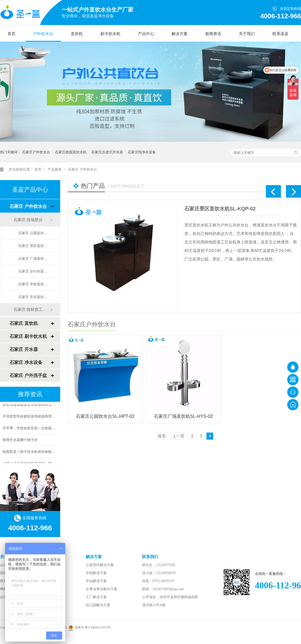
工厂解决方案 (96, 597)
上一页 (178, 436)
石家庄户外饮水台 (36, 152)
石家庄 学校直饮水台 (34, 284)
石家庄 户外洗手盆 (28, 375)
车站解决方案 (96, 581)
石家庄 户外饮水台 (83, 169)
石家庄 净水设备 (26, 362)
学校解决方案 (96, 573)
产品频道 (55, 169)
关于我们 (247, 34)
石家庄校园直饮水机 (71, 152)
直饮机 (77, 34)
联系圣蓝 (280, 34)
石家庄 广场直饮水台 (34, 259)
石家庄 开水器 (24, 349)
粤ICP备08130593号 (98, 627)
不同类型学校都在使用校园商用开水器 (32, 417)
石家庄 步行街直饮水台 (34, 271)
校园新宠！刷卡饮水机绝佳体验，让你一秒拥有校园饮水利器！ (52, 452)
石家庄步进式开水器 (107, 152)
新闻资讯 (213, 34)
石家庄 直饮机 (24, 323)
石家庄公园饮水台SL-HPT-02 (105, 416)
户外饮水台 (43, 34)
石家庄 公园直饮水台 (34, 233)
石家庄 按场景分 (28, 220)
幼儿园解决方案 (98, 605)
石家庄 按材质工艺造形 (32, 309)
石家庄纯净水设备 (142, 152)
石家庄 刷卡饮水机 (28, 336)
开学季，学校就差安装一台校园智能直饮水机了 (39, 429)
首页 (12, 34)
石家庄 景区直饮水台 (34, 246)
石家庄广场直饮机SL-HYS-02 (183, 416)
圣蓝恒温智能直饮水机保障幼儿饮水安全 (34, 405)
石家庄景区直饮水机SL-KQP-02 (220, 209)
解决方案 (180, 34)
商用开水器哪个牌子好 (20, 440)
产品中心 (146, 34)
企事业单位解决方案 (102, 589)
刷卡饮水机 (110, 34)
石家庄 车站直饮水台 (34, 297)
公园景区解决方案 (100, 565)
